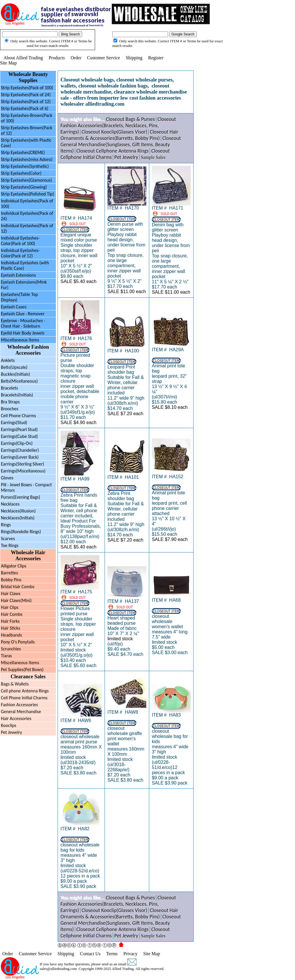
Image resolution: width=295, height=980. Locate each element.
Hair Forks (10, 621)
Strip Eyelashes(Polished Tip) (28, 194)
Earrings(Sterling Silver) (22, 464)
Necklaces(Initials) (18, 518)
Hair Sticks (11, 628)
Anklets (8, 360)
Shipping (134, 58)
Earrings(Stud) (14, 422)
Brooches (10, 409)
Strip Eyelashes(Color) (21, 173)
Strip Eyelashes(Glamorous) (26, 180)
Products (57, 58)
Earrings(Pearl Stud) (19, 429)
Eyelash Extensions (18, 275)
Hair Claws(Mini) (16, 600)
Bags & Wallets (15, 684)
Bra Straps (10, 402)
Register (156, 58)
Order (76, 58)
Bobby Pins (11, 580)
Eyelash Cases (14, 307)
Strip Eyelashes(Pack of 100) (27, 88)
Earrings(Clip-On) (17, 443)
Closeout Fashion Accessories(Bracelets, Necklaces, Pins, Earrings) (118, 126)
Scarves (8, 539)
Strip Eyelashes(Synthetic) (25, 166)
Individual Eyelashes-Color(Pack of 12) (20, 253)
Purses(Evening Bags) (20, 497)
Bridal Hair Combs (18, 587)
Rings (6, 525)
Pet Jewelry (12, 732)
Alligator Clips (14, 566)
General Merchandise (21, 712)
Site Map (8, 63)
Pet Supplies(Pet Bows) (22, 670)
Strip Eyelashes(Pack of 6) (25, 108)
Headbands (11, 635)
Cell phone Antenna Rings (25, 691)
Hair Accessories (16, 718)
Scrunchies (11, 649)
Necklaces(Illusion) (18, 511)
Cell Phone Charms (18, 416)
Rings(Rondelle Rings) (21, 532)
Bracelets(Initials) (17, 395)
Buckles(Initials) (15, 374)
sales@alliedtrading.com (58, 969)
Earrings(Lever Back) (20, 457)
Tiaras (6, 656)
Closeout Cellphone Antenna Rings (112, 151)
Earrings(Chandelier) (20, 450)
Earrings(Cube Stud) (19, 436)
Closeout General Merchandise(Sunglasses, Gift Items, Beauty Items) (121, 145)
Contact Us (90, 954)
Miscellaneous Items (20, 340)
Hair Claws (11, 593)
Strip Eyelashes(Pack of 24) (26, 95)
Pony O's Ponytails (18, 642)
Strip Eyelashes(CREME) (23, 152)
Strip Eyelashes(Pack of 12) (26, 101)
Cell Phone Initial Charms (24, 698)
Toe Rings (10, 545)
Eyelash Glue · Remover (23, 314)
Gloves (7, 478)
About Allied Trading (23, 58)
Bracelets (10, 388)
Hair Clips (10, 607)
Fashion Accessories (19, 705)
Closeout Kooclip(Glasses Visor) (114, 132)
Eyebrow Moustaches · (23, 323)
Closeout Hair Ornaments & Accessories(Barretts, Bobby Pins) (119, 135)
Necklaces (10, 504)
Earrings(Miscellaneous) (23, 471)
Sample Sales (153, 157)
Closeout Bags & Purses (130, 119)
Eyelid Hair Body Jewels (23, 333)
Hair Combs (12, 614)
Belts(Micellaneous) (19, 381)
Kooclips (9, 725)
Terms (112, 954)
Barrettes (9, 573)
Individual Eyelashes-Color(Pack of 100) (20, 241)
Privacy (130, 954)
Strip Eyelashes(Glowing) (24, 187)
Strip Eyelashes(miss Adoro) (27, 159)
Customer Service (103, 58)
